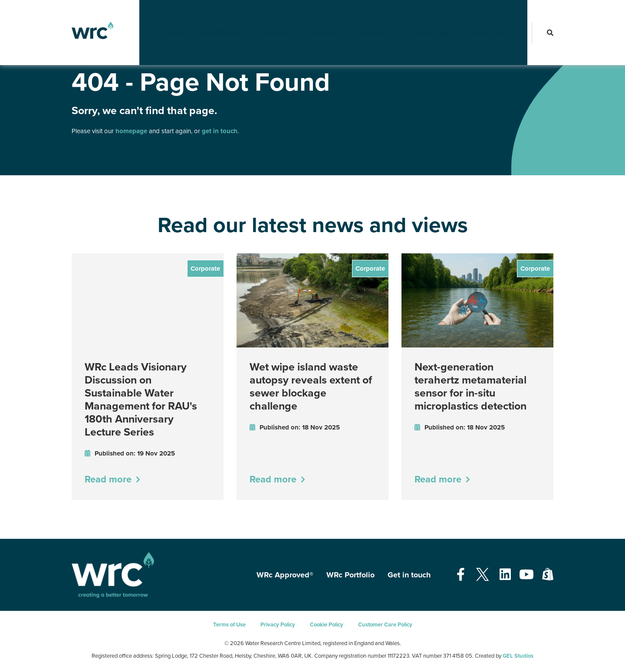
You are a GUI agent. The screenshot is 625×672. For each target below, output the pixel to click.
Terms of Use (229, 625)
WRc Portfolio (350, 575)
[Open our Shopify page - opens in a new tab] (548, 575)
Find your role (436, 15)
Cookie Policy (327, 625)
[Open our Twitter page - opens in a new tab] (482, 575)
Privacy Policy (278, 625)
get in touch (220, 131)
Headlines (382, 15)
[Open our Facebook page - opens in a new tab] (461, 575)
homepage (131, 131)
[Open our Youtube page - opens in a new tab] (526, 575)
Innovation (332, 15)
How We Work (232, 15)
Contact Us (493, 15)
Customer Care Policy (385, 625)
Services (285, 15)
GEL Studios (518, 656)
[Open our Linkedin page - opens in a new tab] (505, 575)
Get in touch (409, 575)
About (183, 15)
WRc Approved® (285, 575)
